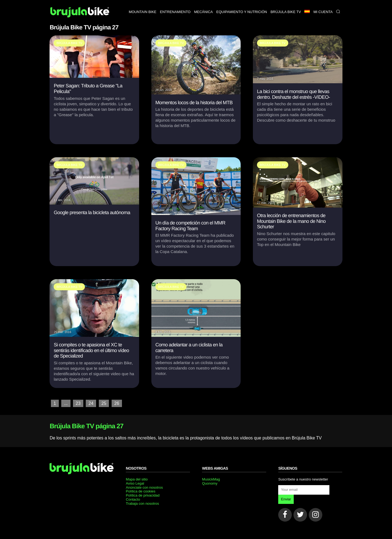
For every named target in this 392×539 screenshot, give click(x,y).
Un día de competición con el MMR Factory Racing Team (190, 226)
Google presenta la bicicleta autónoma (92, 212)
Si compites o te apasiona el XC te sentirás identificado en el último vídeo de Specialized (91, 350)
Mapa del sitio (137, 479)
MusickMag (211, 479)
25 (104, 403)
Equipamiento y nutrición (242, 12)
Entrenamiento (175, 12)
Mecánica (203, 12)
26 (117, 403)
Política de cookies (140, 491)
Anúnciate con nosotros (144, 487)
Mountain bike (143, 12)
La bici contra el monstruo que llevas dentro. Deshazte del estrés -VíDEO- (293, 94)
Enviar (286, 499)
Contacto (133, 499)
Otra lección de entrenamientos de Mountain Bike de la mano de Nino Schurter (291, 221)
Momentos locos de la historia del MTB (194, 103)
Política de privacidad (143, 495)
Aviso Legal (135, 483)
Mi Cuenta (323, 12)
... (66, 403)
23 (78, 403)
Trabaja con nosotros (142, 503)
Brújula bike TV (286, 12)
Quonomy (210, 483)
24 (91, 403)
